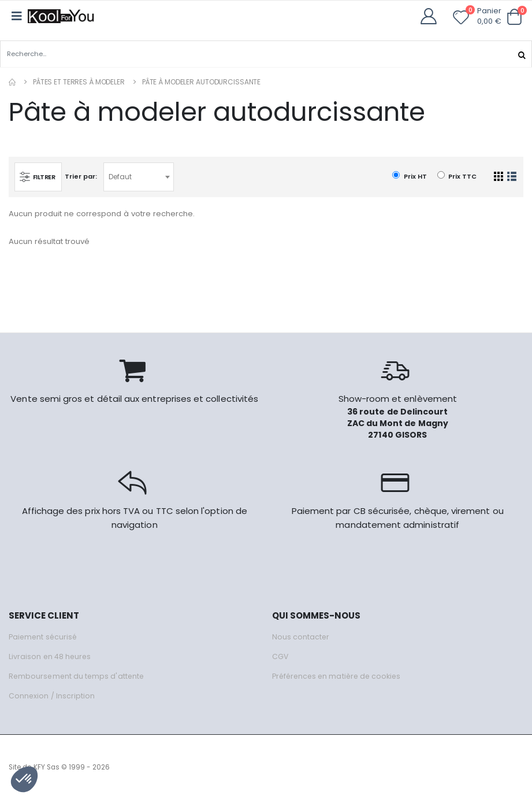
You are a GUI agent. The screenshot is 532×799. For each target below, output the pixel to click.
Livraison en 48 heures (51, 656)
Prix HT (409, 176)
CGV (280, 656)
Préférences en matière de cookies (340, 676)
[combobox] (140, 176)
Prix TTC (457, 176)
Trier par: (83, 176)
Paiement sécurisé (44, 636)
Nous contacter (301, 636)
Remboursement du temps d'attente (78, 676)
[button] (514, 17)
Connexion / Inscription (52, 695)
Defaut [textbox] (122, 176)
